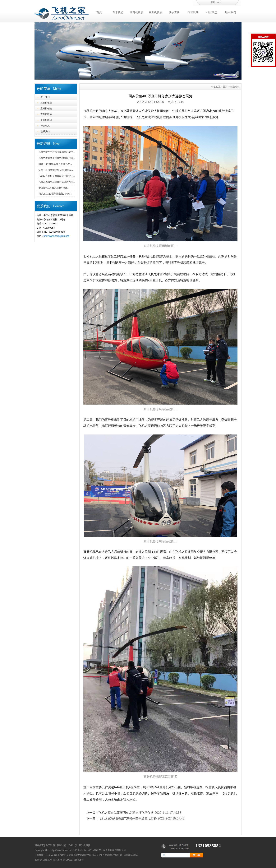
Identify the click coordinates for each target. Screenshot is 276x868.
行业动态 (212, 12)
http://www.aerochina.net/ (56, 236)
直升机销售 (46, 109)
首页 (99, 12)
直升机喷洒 (155, 12)
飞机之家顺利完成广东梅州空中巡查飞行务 (128, 818)
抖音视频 (193, 12)
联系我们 (231, 12)
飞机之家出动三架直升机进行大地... (57, 182)
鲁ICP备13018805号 (73, 860)
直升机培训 (46, 120)
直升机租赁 (137, 12)
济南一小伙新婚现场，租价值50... (56, 170)
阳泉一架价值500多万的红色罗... (55, 164)
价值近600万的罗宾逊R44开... (54, 188)
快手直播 (174, 12)
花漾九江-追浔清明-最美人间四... (55, 194)
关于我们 (118, 12)
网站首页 (39, 845)
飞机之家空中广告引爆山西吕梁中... (57, 152)
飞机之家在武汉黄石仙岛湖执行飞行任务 (126, 813)
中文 (219, 2)
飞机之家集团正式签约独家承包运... (57, 158)
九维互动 (48, 860)
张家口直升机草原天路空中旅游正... (57, 176)
